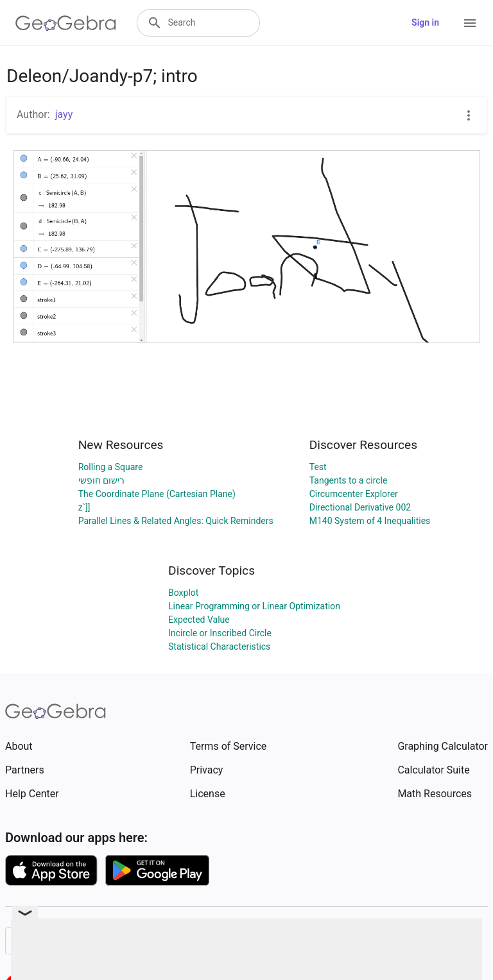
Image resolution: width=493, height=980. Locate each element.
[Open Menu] (470, 23)
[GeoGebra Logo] (66, 23)
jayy (64, 114)
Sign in (425, 22)
